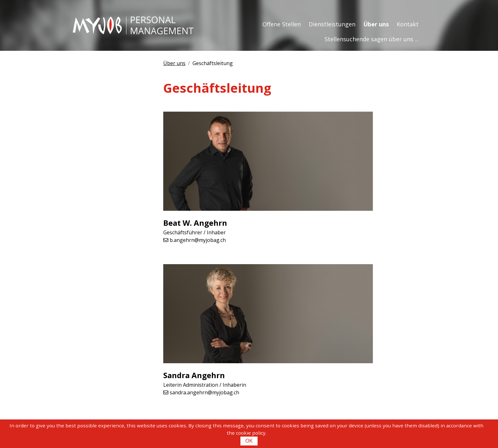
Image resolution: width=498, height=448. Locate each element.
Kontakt (408, 24)
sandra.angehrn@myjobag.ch (204, 392)
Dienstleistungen (332, 24)
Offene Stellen (282, 24)
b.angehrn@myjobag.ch (198, 240)
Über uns (376, 24)
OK (249, 441)
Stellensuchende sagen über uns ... (372, 39)
